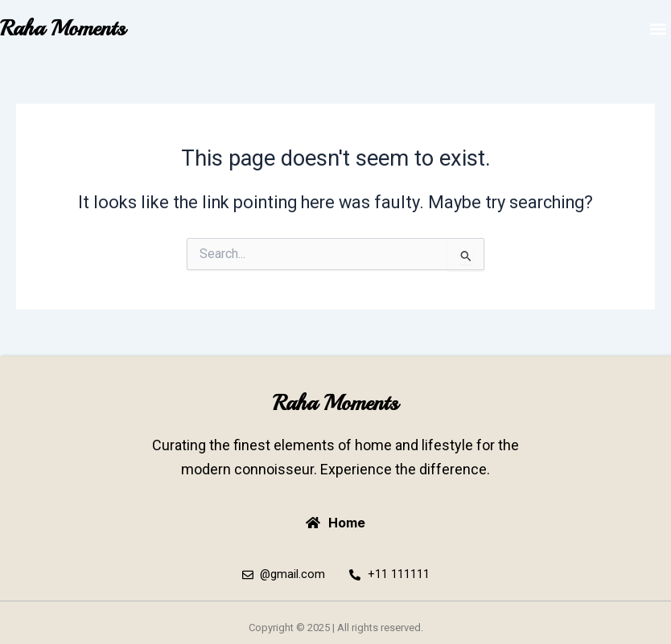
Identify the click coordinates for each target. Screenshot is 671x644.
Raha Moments (63, 28)
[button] (658, 29)
